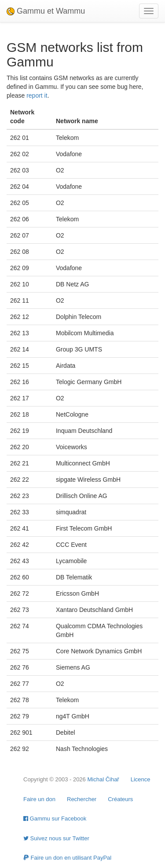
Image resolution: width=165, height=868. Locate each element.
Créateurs (120, 799)
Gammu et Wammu (46, 11)
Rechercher (82, 799)
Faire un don (39, 799)
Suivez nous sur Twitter (56, 838)
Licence (141, 779)
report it (37, 95)
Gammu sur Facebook (55, 819)
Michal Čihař (103, 779)
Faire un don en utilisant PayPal (67, 858)
